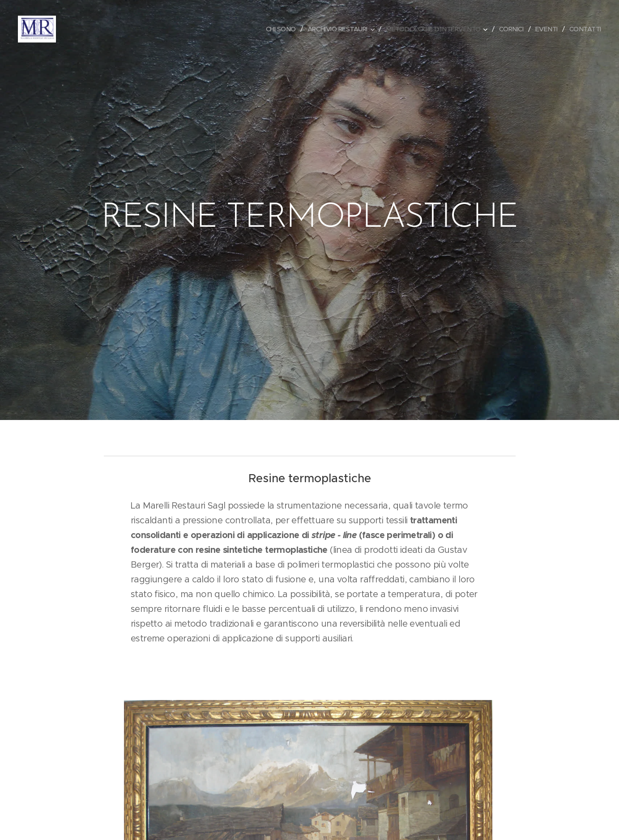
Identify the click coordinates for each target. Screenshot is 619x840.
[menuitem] (269, 29)
